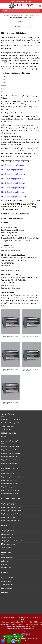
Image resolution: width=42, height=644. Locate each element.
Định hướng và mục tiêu (8, 433)
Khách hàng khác (6, 568)
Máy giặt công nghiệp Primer (10, 450)
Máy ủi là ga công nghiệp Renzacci (13, 174)
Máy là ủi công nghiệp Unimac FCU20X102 (10, 370)
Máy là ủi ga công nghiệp (30, 16)
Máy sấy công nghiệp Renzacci (11, 487)
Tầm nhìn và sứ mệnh (8, 426)
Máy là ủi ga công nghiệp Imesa (11, 511)
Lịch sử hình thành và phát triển (11, 423)
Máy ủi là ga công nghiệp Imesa (12, 170)
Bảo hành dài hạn (7, 588)
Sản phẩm (15, 16)
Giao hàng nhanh (6, 581)
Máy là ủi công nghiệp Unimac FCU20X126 (31, 370)
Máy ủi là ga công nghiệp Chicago (13, 188)
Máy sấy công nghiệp (8, 474)
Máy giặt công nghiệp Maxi (10, 457)
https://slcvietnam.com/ (9, 227)
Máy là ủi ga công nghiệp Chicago (12, 514)
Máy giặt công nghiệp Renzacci (11, 453)
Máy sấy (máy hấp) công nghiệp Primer (13, 477)
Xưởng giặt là (5, 561)
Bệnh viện (4, 564)
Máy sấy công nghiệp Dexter (10, 490)
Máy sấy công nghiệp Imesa (10, 484)
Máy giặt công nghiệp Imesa (10, 447)
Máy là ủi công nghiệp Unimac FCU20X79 (10, 403)
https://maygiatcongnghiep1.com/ (13, 230)
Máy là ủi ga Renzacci (8, 517)
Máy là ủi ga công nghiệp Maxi (11, 521)
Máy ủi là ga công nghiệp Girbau (13, 192)
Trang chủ (5, 16)
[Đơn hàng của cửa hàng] (21, 27)
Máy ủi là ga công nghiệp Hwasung (14, 197)
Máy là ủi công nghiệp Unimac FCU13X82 (31, 337)
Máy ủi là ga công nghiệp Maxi (12, 179)
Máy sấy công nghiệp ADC (9, 480)
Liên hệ (4, 436)
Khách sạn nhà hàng (7, 558)
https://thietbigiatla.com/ (10, 233)
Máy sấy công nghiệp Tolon (10, 494)
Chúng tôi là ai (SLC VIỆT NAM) (11, 420)
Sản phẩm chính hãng (8, 578)
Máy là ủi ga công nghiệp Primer (11, 507)
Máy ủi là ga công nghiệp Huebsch (13, 183)
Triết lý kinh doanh (7, 430)
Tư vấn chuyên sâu (7, 585)
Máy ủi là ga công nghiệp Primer (13, 165)
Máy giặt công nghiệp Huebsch (11, 460)
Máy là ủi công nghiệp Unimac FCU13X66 (10, 337)
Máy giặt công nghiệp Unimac (10, 463)
